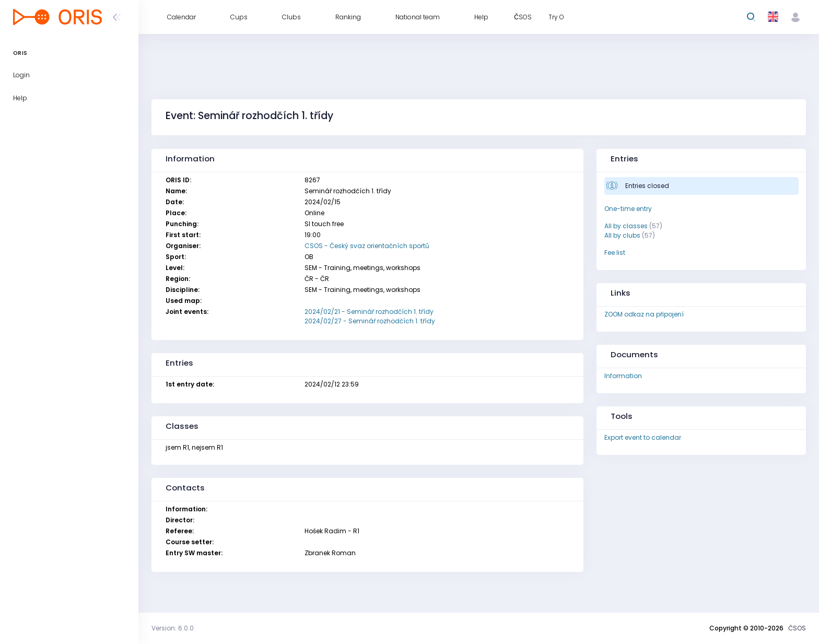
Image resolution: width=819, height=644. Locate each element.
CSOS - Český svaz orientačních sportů (367, 246)
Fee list (615, 253)
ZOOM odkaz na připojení (644, 314)
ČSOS (797, 628)
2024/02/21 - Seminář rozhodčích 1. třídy (369, 312)
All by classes (626, 226)
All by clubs (622, 235)
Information (623, 376)
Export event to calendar (643, 437)
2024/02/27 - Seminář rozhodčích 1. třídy (370, 321)
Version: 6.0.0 (173, 628)
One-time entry (628, 209)
